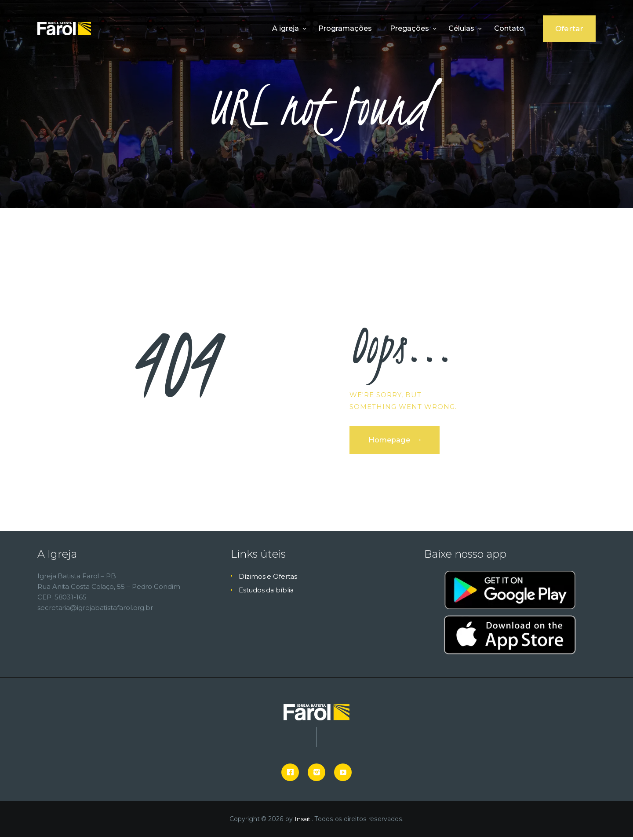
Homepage (392, 441)
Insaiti (303, 822)
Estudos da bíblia (267, 593)
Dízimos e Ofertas (268, 579)
